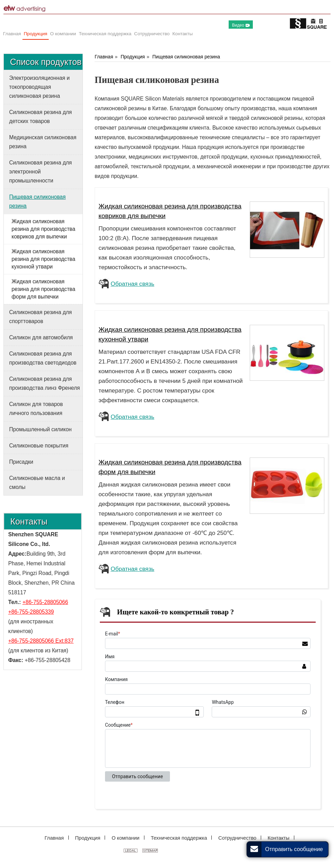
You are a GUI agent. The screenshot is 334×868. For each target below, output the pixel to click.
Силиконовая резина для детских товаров (41, 117)
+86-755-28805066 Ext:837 (41, 641)
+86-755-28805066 (45, 602)
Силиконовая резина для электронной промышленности (41, 172)
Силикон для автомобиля (41, 337)
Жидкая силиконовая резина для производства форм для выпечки (43, 289)
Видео (241, 25)
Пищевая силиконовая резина (186, 57)
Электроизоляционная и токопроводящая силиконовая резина (40, 87)
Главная (104, 57)
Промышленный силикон (41, 429)
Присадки (21, 462)
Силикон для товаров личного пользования (36, 409)
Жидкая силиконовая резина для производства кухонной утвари (43, 259)
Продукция (133, 57)
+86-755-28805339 (31, 612)
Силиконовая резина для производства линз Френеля (45, 383)
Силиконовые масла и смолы (37, 483)
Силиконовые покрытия (39, 446)
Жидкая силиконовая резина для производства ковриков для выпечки (43, 229)
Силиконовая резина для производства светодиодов (43, 358)
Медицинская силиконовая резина (43, 142)
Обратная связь (132, 284)
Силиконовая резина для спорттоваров (41, 317)
